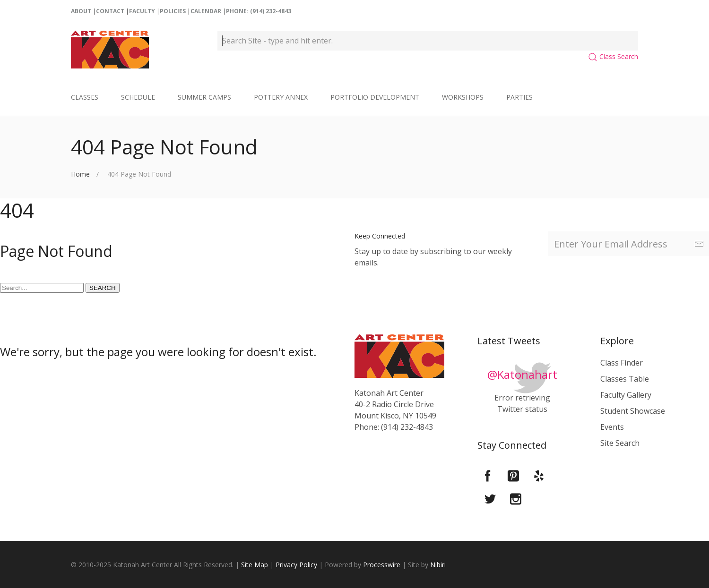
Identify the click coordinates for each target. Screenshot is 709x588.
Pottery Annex (281, 97)
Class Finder (622, 363)
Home (80, 174)
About (81, 11)
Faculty (142, 11)
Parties (519, 97)
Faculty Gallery (626, 395)
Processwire (382, 565)
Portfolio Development (375, 97)
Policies (173, 11)
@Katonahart (522, 374)
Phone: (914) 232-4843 (259, 11)
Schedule (138, 97)
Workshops (463, 97)
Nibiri (438, 565)
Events (612, 427)
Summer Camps (204, 97)
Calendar (206, 11)
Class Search (613, 56)
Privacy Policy (296, 565)
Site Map (255, 565)
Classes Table (625, 379)
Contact (110, 11)
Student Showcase (633, 411)
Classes (85, 97)
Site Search (620, 443)
